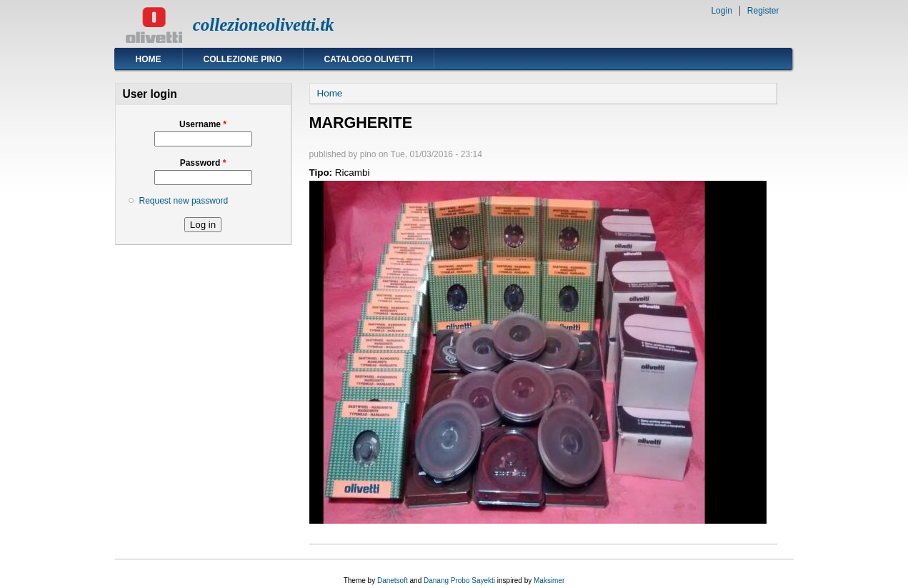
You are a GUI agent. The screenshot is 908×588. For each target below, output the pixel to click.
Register (763, 11)
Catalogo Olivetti (369, 59)
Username (203, 124)
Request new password (184, 201)
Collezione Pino (243, 59)
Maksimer (549, 580)
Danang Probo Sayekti (459, 580)
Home (149, 59)
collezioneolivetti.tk (264, 25)
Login (721, 11)
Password (203, 163)
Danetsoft (393, 580)
